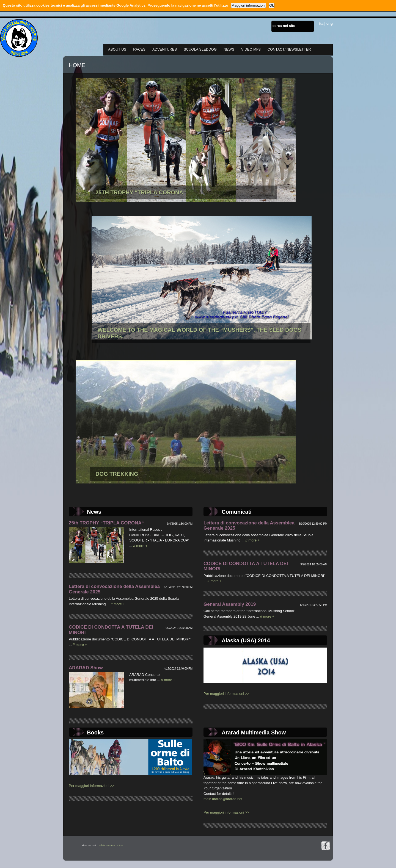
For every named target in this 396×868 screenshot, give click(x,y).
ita (321, 24)
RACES (139, 49)
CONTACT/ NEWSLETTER (289, 49)
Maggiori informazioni (249, 5)
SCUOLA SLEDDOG (200, 49)
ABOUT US (117, 49)
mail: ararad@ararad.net (223, 799)
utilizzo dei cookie (111, 845)
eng (330, 24)
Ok (272, 5)
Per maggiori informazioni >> (226, 694)
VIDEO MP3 (251, 49)
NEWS (229, 49)
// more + (140, 546)
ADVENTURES (165, 49)
